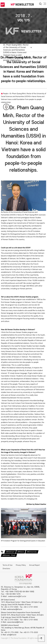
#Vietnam (11, 552)
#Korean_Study (9, 555)
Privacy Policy (21, 565)
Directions (6, 568)
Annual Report (34, 565)
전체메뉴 (45, 4)
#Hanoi (21, 552)
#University (32, 552)
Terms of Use (8, 565)
